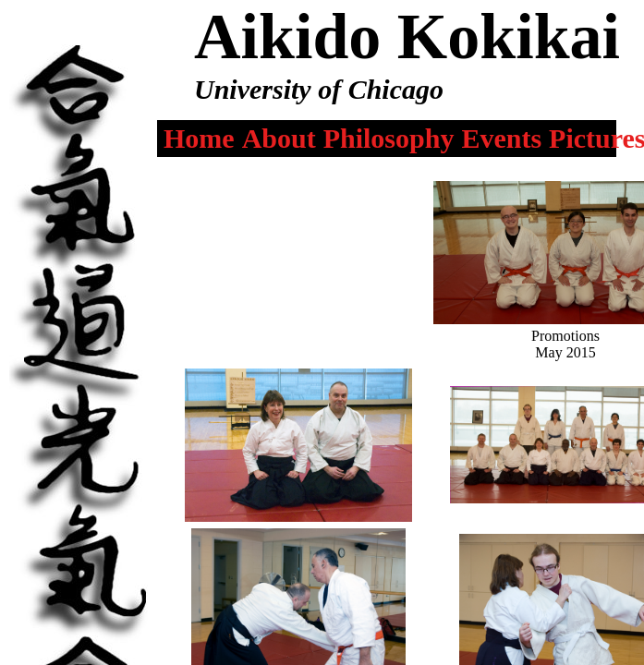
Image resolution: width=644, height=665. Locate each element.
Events (501, 138)
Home (199, 138)
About (279, 138)
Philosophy (389, 138)
